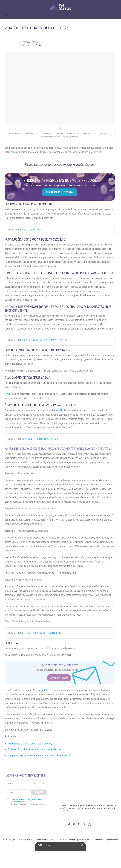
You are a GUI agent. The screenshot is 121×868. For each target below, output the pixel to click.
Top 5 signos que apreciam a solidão (40, 439)
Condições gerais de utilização (80, 840)
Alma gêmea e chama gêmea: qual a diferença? (31, 744)
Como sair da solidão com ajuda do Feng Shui (45, 340)
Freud (8, 394)
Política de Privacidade (58, 840)
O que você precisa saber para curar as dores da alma (34, 749)
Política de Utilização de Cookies (106, 840)
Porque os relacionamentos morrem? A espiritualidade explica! (39, 755)
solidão (14, 152)
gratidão (45, 690)
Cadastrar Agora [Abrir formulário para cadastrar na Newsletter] (59, 678)
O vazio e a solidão (31, 230)
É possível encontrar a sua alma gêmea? (42, 633)
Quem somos (42, 840)
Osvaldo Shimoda (30, 42)
